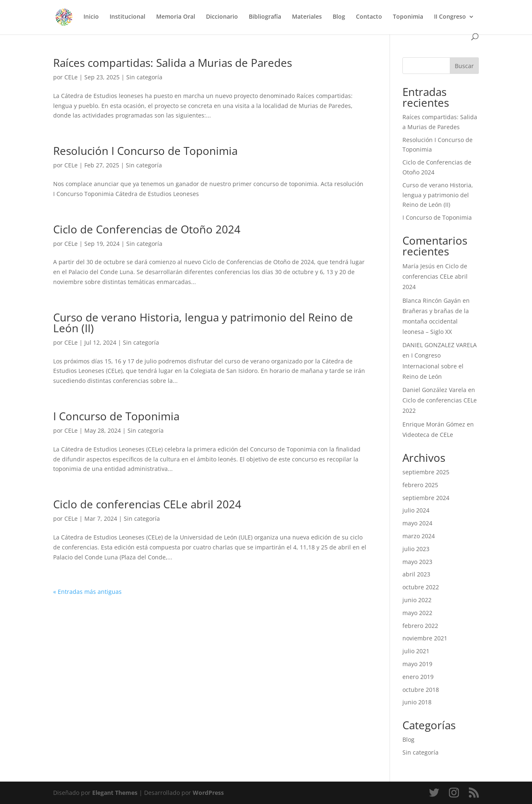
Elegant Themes (115, 793)
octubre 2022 (421, 587)
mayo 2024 (417, 523)
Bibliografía (265, 17)
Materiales (307, 17)
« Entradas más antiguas (87, 592)
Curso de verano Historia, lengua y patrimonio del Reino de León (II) (203, 323)
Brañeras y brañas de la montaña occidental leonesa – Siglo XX (436, 321)
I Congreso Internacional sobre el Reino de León (433, 366)
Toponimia (408, 17)
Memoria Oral (176, 17)
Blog (339, 17)
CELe (71, 77)
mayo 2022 (417, 613)
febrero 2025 (420, 485)
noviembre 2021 (425, 638)
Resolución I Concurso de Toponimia (145, 151)
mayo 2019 (417, 664)
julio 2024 (416, 510)
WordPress (208, 793)
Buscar (464, 66)
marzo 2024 (419, 536)
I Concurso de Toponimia (116, 416)
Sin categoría (144, 77)
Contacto (369, 17)
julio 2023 (416, 549)
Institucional (127, 17)
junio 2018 (417, 702)
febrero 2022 (420, 626)
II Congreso (450, 17)
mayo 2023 (417, 562)
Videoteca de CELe (428, 435)
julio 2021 (416, 651)
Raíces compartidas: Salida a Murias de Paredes (173, 63)
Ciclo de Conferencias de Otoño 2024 (147, 229)
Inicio (91, 17)
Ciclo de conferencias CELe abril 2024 (147, 504)
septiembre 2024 (426, 498)
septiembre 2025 (426, 472)
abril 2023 (416, 574)
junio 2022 (417, 600)
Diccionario (222, 17)
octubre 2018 (421, 690)
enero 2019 (418, 677)
